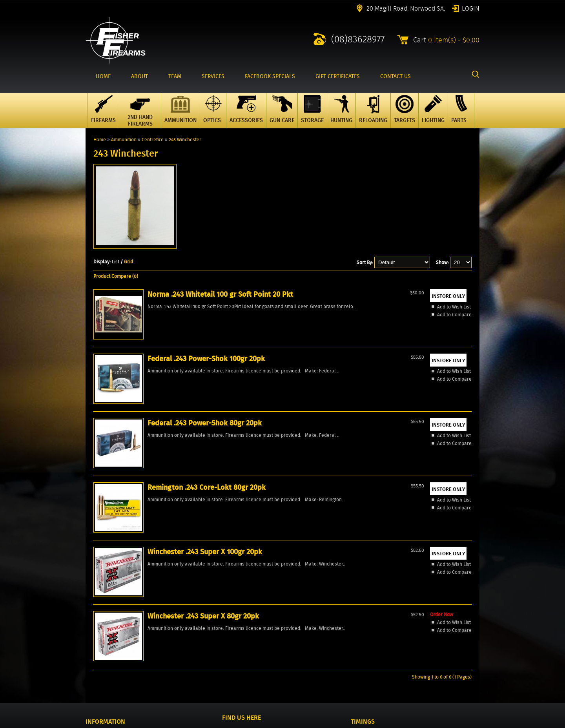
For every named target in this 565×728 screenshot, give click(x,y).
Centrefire (153, 140)
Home (100, 140)
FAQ (89, 653)
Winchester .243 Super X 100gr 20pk (435, 351)
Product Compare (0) (116, 276)
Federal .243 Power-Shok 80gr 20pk (285, 351)
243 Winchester (185, 140)
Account (94, 633)
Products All (99, 620)
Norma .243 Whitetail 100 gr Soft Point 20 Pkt (134, 356)
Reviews (94, 647)
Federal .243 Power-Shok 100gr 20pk (209, 351)
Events (93, 660)
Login (471, 8)
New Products (100, 607)
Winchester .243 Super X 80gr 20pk (131, 482)
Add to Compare (126, 409)
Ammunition (124, 140)
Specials (95, 613)
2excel (473, 723)
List (116, 262)
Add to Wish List (125, 401)
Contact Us (97, 627)
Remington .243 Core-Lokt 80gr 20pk (362, 351)
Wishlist (94, 640)
